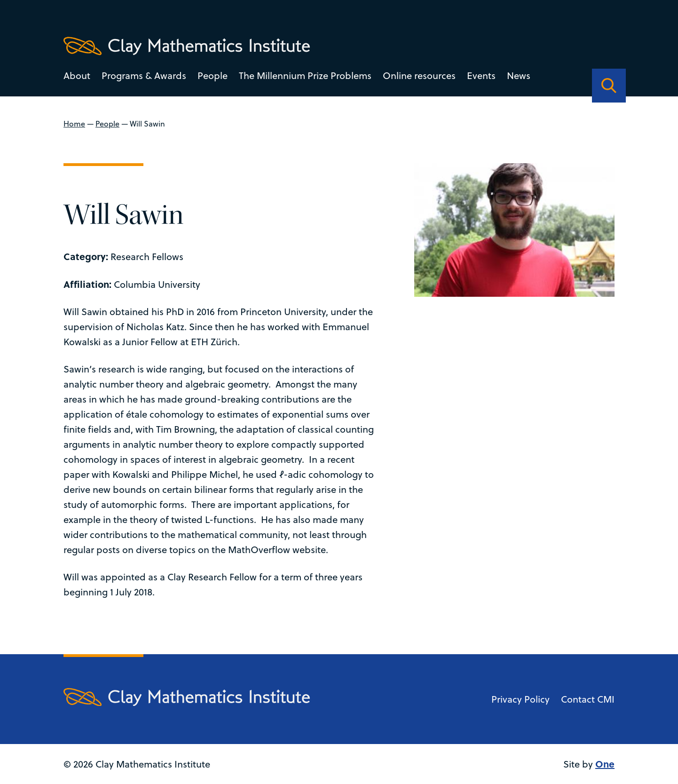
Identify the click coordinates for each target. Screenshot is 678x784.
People (213, 75)
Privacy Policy (520, 699)
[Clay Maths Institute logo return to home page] (187, 46)
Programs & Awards (144, 75)
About (77, 75)
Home (74, 124)
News (519, 75)
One (605, 764)
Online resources (419, 75)
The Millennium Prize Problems (305, 75)
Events (481, 75)
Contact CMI (588, 699)
